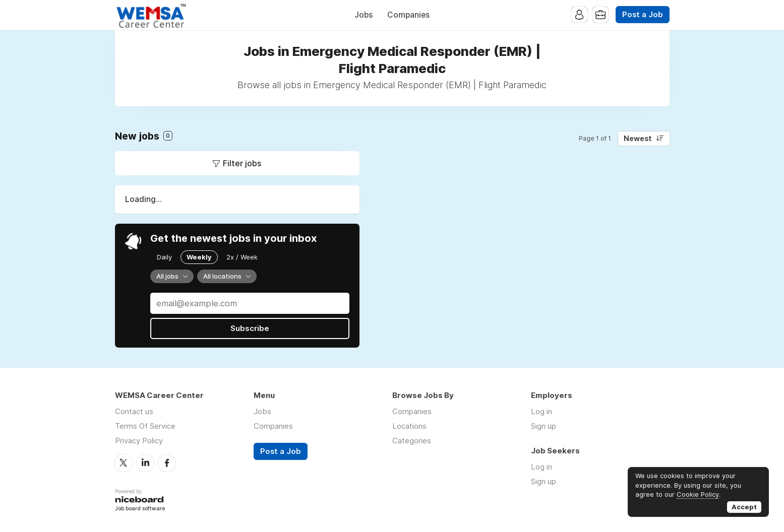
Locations (409, 426)
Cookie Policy (698, 494)
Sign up (544, 426)
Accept (744, 507)
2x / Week (242, 257)
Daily (164, 257)
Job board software (140, 509)
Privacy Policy (139, 441)
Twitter (124, 463)
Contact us (134, 411)
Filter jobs (242, 163)
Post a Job (643, 15)
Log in (541, 411)
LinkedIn (145, 463)
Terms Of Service (145, 426)
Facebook (167, 463)
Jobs (364, 15)
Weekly (199, 257)
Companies (408, 15)
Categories (412, 441)
